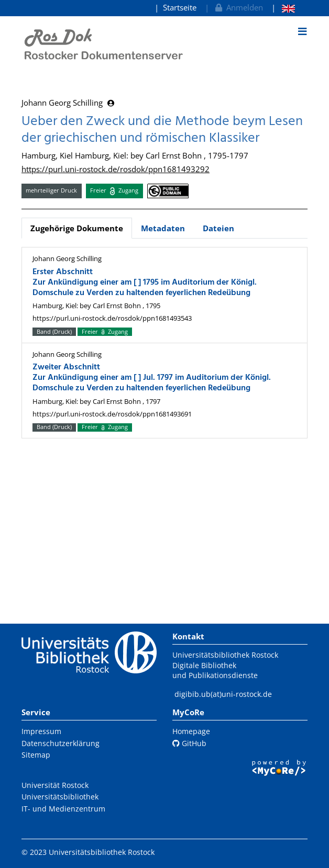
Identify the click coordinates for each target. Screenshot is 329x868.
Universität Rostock (55, 785)
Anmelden (238, 7)
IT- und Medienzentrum (63, 809)
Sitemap (36, 755)
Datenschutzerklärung (61, 743)
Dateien (218, 228)
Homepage (191, 731)
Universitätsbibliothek (60, 797)
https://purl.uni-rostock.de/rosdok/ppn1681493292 (116, 169)
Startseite (180, 7)
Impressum (41, 731)
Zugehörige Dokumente (77, 228)
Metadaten (163, 228)
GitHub (189, 743)
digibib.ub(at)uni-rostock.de (223, 694)
